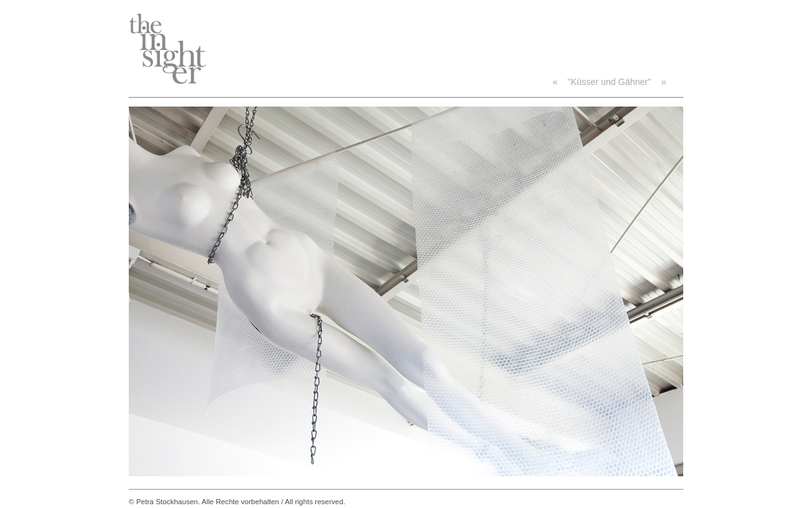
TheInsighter (167, 49)
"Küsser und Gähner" (609, 82)
